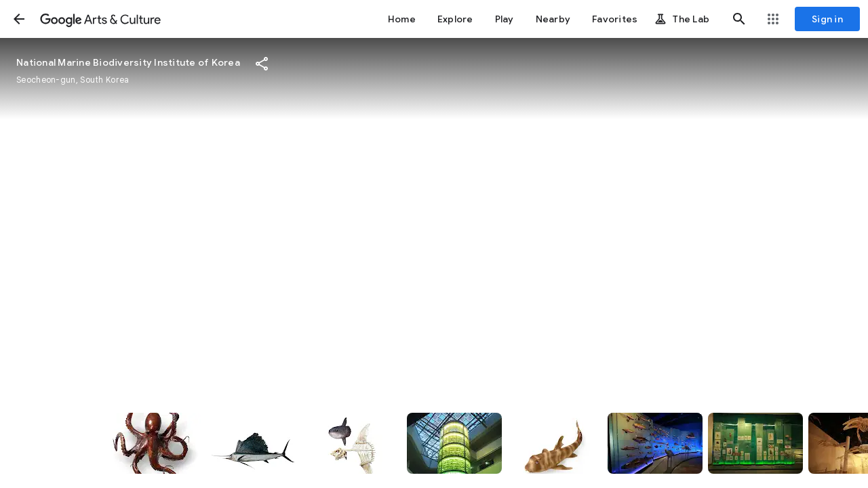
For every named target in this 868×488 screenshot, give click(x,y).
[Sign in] (827, 19)
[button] (19, 19)
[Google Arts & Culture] (100, 19)
